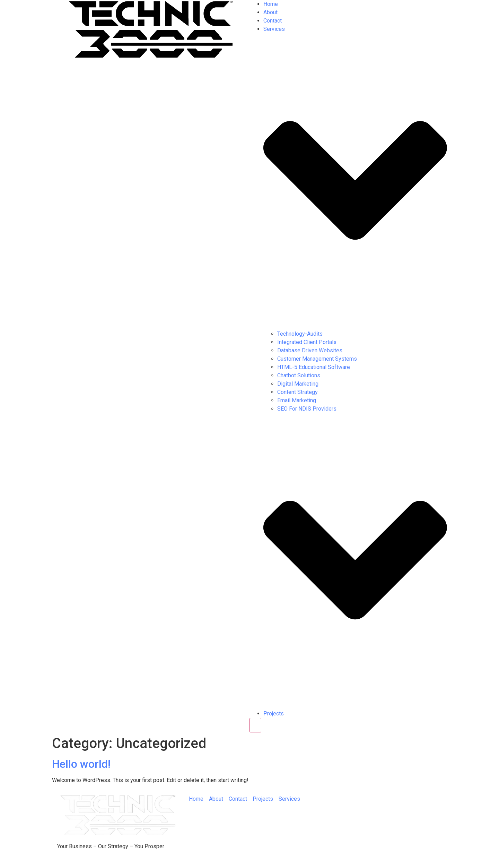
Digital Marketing (298, 384)
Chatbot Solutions (299, 375)
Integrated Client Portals (307, 342)
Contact (273, 21)
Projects (274, 714)
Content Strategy (297, 392)
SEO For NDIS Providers (307, 409)
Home (271, 4)
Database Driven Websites (310, 350)
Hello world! (81, 764)
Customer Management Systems (317, 359)
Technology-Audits (300, 334)
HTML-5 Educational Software (314, 367)
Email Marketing (297, 400)
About (270, 12)
